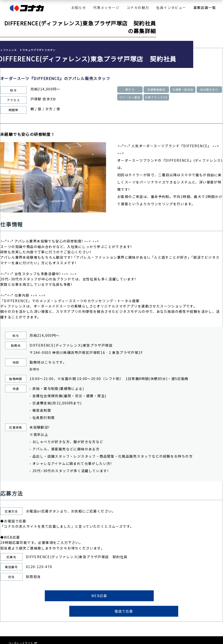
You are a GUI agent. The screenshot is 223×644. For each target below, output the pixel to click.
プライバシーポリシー (22, 638)
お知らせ (79, 7)
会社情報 (14, 634)
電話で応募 (148, 597)
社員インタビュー (171, 7)
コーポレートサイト (23, 630)
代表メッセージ (106, 7)
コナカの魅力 (138, 7)
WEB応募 (75, 597)
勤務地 (35, 369)
